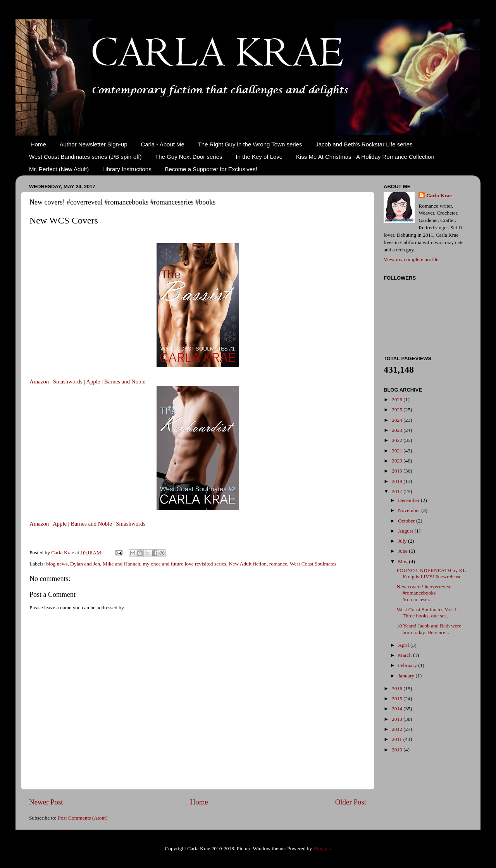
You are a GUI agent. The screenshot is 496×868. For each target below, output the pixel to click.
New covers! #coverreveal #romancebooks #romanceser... (424, 593)
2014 (398, 709)
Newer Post (46, 802)
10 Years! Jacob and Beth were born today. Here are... (429, 629)
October (407, 521)
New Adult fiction (248, 564)
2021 (398, 451)
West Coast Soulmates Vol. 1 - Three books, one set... (428, 613)
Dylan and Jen (85, 564)
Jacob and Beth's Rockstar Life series (364, 144)
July (403, 541)
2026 (398, 400)
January (407, 676)
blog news (57, 564)
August (406, 531)
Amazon (39, 382)
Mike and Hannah (121, 564)
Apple (93, 382)
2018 (398, 481)
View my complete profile (411, 259)
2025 (398, 410)
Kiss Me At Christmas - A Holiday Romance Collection (365, 157)
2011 (398, 739)
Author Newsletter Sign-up (94, 144)
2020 (398, 461)
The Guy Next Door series (189, 157)
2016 (398, 688)
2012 (398, 729)
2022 (398, 440)
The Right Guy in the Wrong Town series (250, 144)
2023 (398, 430)
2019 (398, 471)
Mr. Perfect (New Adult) (59, 169)
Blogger (322, 848)
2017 (398, 491)
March (406, 655)
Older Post (351, 802)
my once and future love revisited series (184, 564)
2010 (398, 750)
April (404, 645)
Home (38, 144)
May (403, 561)
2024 (398, 420)
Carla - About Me (163, 144)
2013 (398, 719)
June (403, 551)
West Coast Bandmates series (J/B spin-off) (85, 157)
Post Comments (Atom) (83, 818)
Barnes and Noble (125, 382)
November (410, 510)
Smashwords (68, 382)
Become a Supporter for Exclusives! (211, 169)
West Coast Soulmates (313, 564)
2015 (398, 699)
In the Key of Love (259, 157)
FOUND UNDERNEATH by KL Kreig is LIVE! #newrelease (431, 573)
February (408, 665)
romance (278, 564)
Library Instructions (127, 169)
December (409, 500)
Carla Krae (439, 195)
